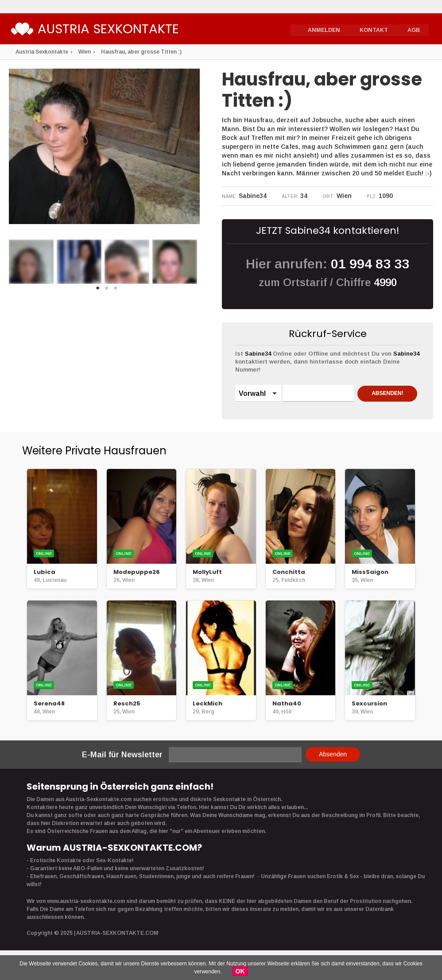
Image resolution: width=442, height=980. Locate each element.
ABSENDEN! (269, 416)
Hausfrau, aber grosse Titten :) (141, 52)
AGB (414, 29)
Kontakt (375, 29)
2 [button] (107, 291)
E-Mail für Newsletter (122, 771)
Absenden (333, 771)
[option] (31, 262)
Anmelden (326, 29)
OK (240, 971)
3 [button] (116, 291)
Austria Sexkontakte (117, 30)
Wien (85, 52)
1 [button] (98, 291)
